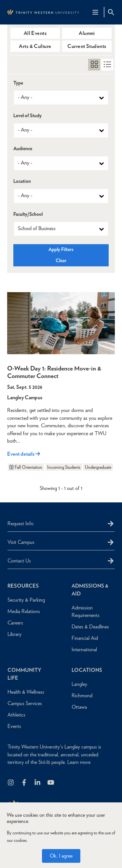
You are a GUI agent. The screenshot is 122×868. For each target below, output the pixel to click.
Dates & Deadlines (90, 627)
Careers (15, 623)
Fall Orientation (26, 467)
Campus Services (25, 703)
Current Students (87, 46)
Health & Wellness (26, 692)
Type (18, 83)
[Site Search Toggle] (111, 12)
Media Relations (24, 611)
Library (14, 634)
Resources (23, 586)
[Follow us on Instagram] (11, 783)
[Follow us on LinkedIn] (38, 783)
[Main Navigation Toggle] (95, 12)
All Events (35, 33)
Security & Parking (26, 600)
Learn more (79, 762)
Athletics (16, 715)
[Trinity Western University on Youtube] (51, 783)
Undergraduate (98, 467)
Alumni (87, 33)
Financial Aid (85, 638)
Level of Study (27, 116)
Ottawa (79, 707)
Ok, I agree (61, 856)
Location (22, 181)
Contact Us (19, 561)
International (84, 649)
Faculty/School (28, 214)
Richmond (82, 695)
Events (14, 726)
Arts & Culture (35, 46)
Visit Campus (21, 542)
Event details (24, 454)
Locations (87, 670)
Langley (79, 684)
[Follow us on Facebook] (25, 783)
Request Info (20, 523)
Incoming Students (64, 467)
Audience (23, 149)
